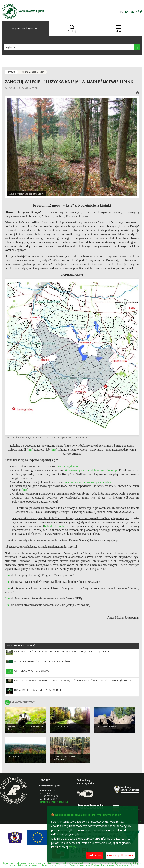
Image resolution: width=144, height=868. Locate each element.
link (25, 490)
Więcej (73, 847)
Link (8, 582)
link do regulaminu (68, 466)
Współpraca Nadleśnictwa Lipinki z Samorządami (43, 661)
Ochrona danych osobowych (32, 671)
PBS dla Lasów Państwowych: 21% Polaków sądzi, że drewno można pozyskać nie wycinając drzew (73, 680)
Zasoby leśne (14, 756)
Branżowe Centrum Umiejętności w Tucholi (40, 690)
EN (127, 12)
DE (132, 12)
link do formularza (56, 526)
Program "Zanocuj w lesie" (32, 72)
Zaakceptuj (95, 855)
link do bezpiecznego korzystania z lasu (88, 482)
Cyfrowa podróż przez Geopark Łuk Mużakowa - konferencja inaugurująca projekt (63, 652)
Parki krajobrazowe (107, 726)
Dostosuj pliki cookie (120, 855)
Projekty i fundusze (62, 726)
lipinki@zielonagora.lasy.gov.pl (54, 802)
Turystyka (11, 72)
